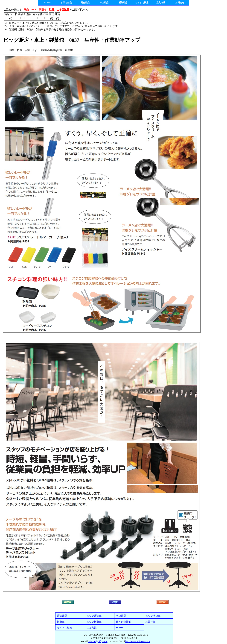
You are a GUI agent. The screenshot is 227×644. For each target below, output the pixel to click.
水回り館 (151, 622)
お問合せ (180, 3)
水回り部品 (66, 3)
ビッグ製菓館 (94, 622)
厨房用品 (85, 3)
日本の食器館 (124, 622)
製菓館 (61, 622)
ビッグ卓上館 (153, 616)
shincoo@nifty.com (97, 641)
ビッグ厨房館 (94, 616)
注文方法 (161, 3)
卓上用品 (104, 3)
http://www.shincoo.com (137, 641)
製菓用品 (123, 3)
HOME (47, 3)
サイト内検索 (142, 3)
